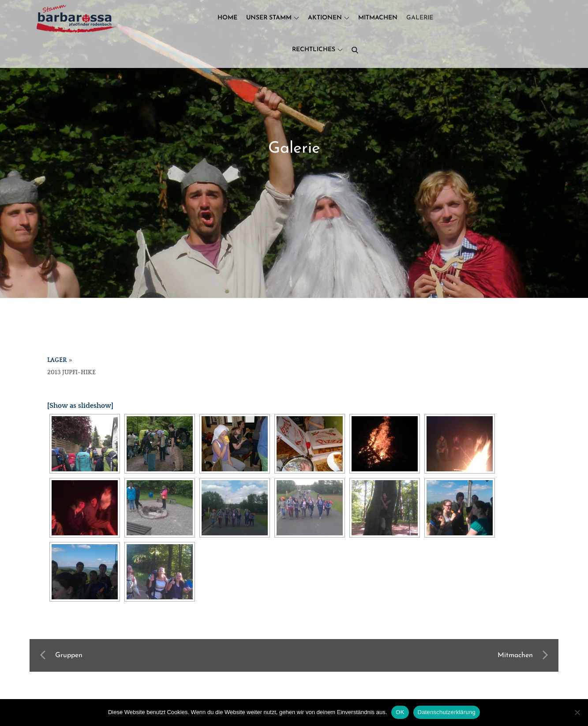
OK (400, 712)
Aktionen (329, 18)
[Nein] (577, 712)
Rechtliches (317, 50)
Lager (57, 360)
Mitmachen (378, 18)
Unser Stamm (273, 18)
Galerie (420, 18)
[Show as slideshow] (80, 406)
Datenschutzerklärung (447, 712)
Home (227, 18)
